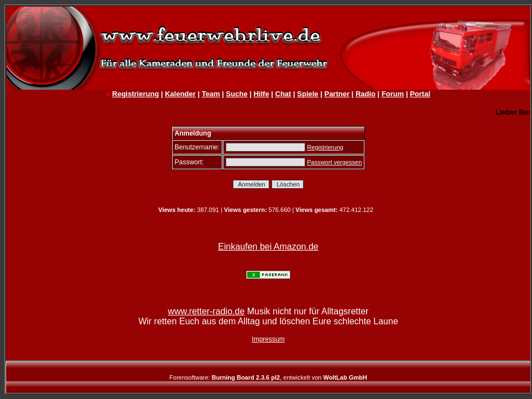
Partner (337, 94)
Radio (366, 94)
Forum (393, 94)
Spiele (307, 94)
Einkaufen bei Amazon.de (268, 247)
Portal (420, 94)
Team (211, 94)
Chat (283, 94)
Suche (237, 94)
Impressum (268, 339)
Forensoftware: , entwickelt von (268, 377)
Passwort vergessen (334, 162)
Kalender (180, 94)
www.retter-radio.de (207, 311)
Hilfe (261, 94)
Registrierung (136, 94)
